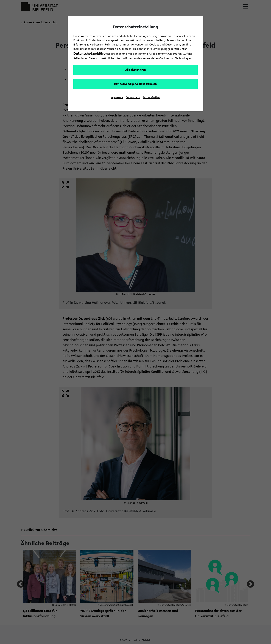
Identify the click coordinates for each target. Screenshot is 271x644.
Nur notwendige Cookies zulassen (135, 84)
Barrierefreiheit (152, 98)
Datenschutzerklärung (92, 54)
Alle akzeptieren (136, 70)
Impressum (117, 98)
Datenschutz (133, 98)
